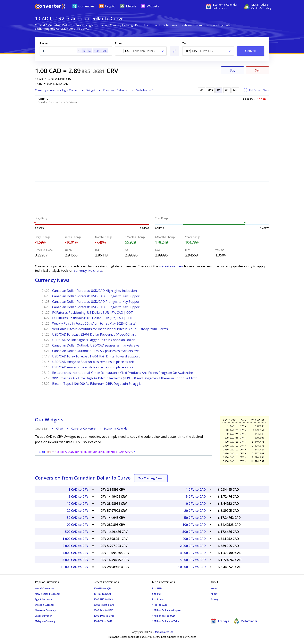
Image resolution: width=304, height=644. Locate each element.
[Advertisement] (152, 199)
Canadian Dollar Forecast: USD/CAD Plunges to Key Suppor (96, 296)
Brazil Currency (43, 616)
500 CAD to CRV (77, 532)
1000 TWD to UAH (104, 616)
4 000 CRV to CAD (193, 553)
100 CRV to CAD (194, 525)
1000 (104, 51)
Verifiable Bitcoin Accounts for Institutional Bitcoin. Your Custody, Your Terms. (110, 329)
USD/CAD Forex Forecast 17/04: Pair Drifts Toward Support (96, 356)
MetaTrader (245, 621)
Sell (258, 70)
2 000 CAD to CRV (75, 546)
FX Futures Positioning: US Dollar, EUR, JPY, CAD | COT (93, 313)
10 (84, 51)
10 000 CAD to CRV (75, 567)
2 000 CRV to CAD (193, 546)
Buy (233, 70)
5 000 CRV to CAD (193, 560)
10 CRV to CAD (195, 504)
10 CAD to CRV (78, 504)
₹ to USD (157, 588)
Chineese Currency (45, 610)
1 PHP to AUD (160, 605)
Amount (45, 43)
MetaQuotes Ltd (164, 632)
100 (96, 51)
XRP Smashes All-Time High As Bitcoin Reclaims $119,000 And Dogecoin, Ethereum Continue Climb (125, 378)
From (118, 43)
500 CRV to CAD (194, 532)
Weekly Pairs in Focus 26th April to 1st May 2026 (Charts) (94, 323)
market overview (171, 266)
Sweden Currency (45, 605)
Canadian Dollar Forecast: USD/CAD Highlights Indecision (95, 291)
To (184, 43)
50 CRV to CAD (195, 518)
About (214, 594)
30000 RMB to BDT (104, 605)
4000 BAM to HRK (103, 610)
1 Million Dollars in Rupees (167, 610)
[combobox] (141, 51)
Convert (251, 51)
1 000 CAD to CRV (75, 539)
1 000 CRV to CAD (193, 539)
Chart (60, 428)
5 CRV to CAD (196, 497)
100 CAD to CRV (77, 525)
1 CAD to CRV (78, 489)
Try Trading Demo (151, 478)
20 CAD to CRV (78, 511)
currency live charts (88, 271)
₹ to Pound (158, 599)
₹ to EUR (157, 594)
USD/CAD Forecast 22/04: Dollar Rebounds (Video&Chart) (94, 334)
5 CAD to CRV (78, 497)
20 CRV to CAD (195, 511)
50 (90, 51)
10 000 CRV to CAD (192, 567)
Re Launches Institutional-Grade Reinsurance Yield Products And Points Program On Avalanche (122, 373)
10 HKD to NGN (102, 594)
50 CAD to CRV (78, 518)
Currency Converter (84, 428)
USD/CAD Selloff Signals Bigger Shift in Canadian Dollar (93, 340)
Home (214, 588)
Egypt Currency (43, 599)
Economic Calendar (116, 90)
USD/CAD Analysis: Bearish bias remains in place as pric (93, 362)
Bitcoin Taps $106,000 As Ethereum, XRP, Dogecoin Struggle (97, 384)
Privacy (215, 599)
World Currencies (45, 588)
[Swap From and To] (174, 51)
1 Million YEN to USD (163, 616)
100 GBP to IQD (102, 588)
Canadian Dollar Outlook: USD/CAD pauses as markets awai (96, 345)
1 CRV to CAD (196, 489)
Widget (91, 90)
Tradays (220, 621)
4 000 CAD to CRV (75, 553)
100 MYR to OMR (103, 621)
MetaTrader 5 (145, 90)
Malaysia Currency (45, 621)
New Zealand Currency (48, 594)
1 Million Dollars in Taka (166, 621)
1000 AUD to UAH (103, 599)
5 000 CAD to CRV (75, 560)
